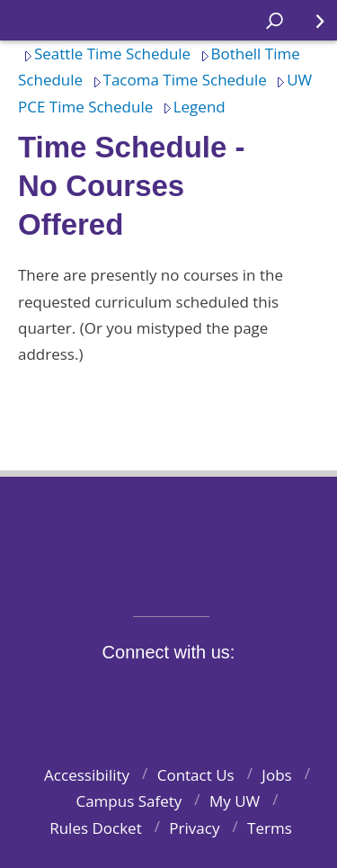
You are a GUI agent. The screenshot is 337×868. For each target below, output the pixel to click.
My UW (235, 801)
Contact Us (196, 775)
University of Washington (168, 535)
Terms (270, 828)
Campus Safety (129, 801)
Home (33, 20)
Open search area (268, 27)
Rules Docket (96, 828)
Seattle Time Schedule (104, 54)
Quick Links (310, 27)
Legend (191, 107)
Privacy (194, 828)
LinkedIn (243, 694)
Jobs (276, 775)
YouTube (200, 694)
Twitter (117, 694)
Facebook (75, 694)
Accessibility (87, 775)
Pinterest (284, 694)
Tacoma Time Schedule (177, 80)
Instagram (159, 694)
